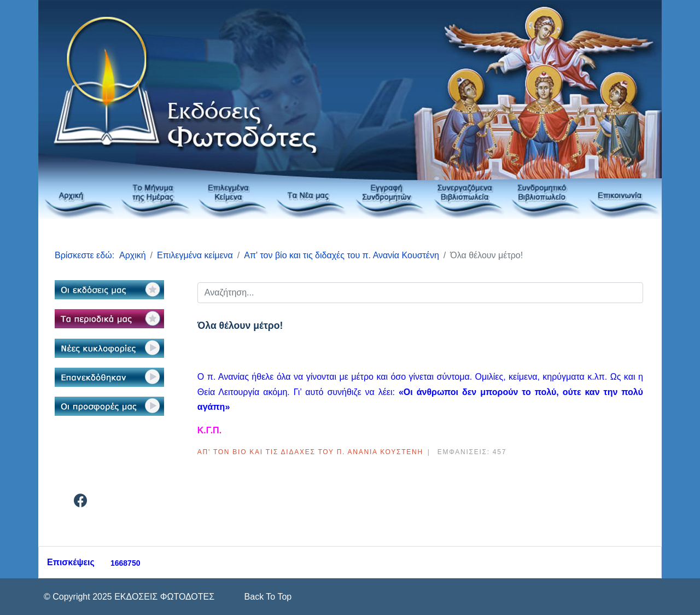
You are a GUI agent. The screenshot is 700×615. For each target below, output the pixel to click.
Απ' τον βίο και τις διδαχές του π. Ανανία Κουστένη (310, 452)
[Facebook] (81, 503)
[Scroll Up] (267, 597)
